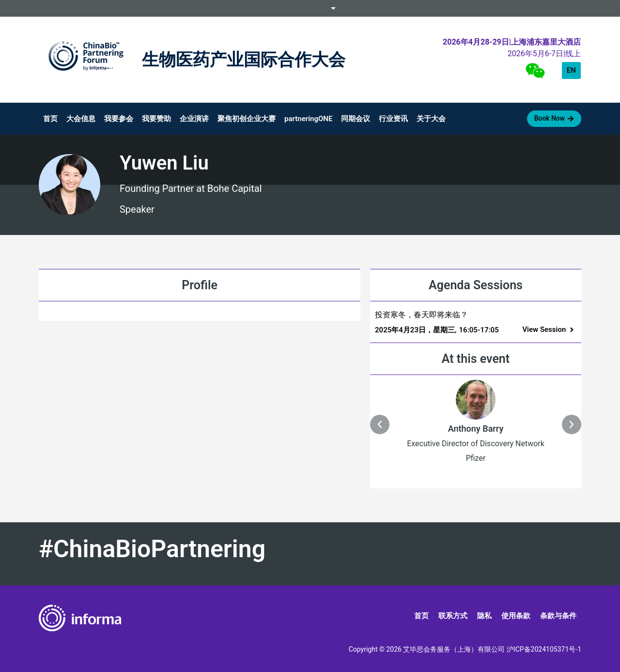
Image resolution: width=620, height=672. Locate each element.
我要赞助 (156, 119)
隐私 (484, 616)
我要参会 (119, 119)
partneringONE (308, 119)
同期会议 (356, 119)
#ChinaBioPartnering (152, 549)
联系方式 (453, 616)
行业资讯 (393, 119)
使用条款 (516, 616)
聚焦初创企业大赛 (247, 119)
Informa (310, 8)
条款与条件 (558, 616)
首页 (50, 119)
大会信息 (81, 119)
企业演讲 (194, 119)
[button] (549, 330)
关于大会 (431, 119)
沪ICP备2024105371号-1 (544, 649)
